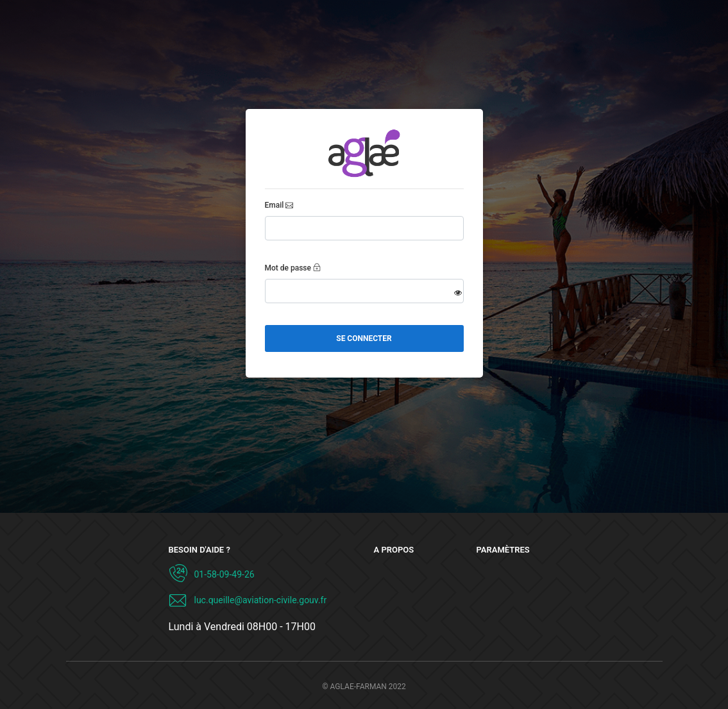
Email (275, 205)
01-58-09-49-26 (224, 574)
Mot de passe (288, 268)
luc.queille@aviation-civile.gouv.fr (261, 600)
